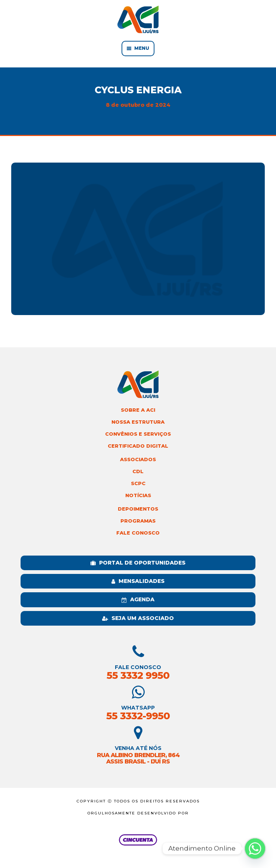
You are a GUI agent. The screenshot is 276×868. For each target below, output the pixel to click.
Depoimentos (138, 509)
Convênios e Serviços (138, 434)
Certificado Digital (138, 446)
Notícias (138, 495)
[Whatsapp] (255, 849)
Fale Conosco (138, 533)
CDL (138, 471)
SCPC (138, 483)
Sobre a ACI (138, 410)
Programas (138, 521)
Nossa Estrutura (138, 422)
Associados (138, 459)
